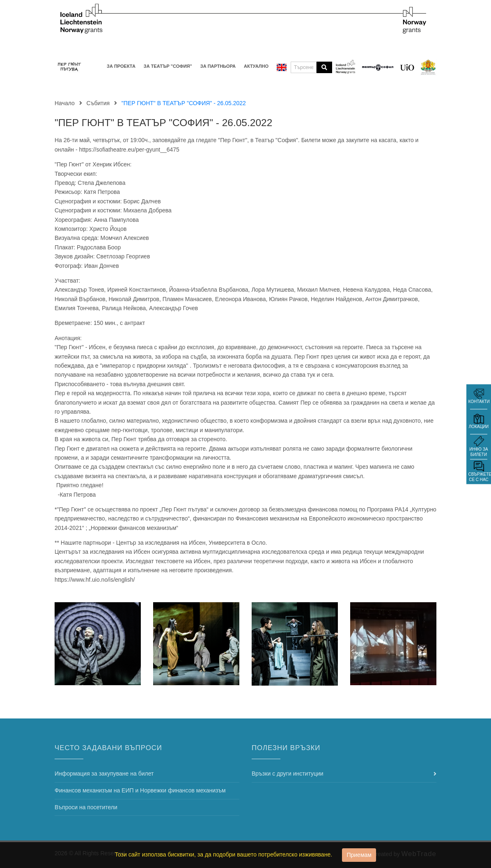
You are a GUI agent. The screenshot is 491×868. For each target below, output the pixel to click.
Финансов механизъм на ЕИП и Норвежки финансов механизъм (140, 790)
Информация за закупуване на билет (104, 774)
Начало (65, 103)
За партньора (218, 66)
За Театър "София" (168, 66)
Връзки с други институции (288, 774)
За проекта (121, 66)
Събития (98, 103)
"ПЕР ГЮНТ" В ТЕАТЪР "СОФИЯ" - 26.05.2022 (163, 123)
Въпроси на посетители (86, 807)
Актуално (256, 66)
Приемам (359, 855)
